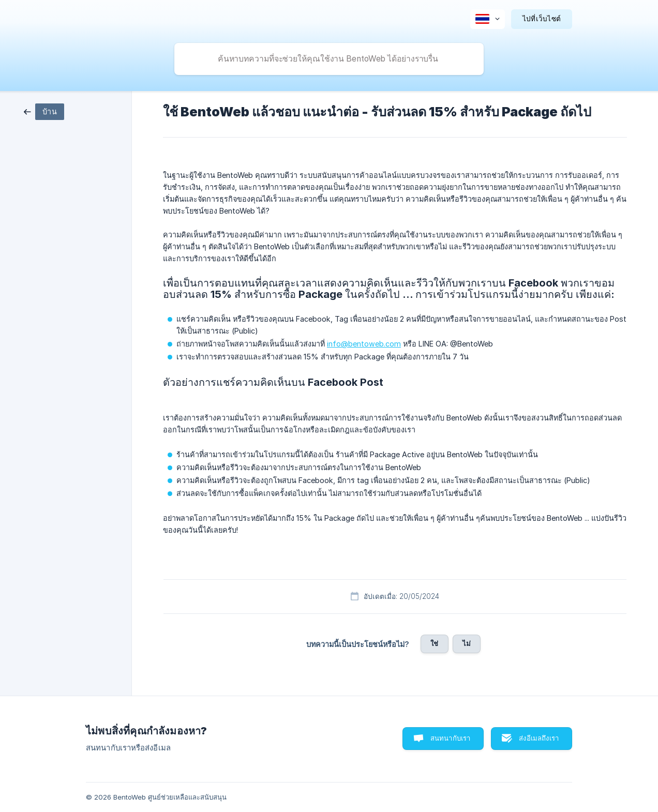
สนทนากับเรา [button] (451, 738)
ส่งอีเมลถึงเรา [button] (539, 738)
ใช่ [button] (434, 643)
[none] (488, 19)
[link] (44, 111)
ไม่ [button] (467, 643)
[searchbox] (329, 59)
